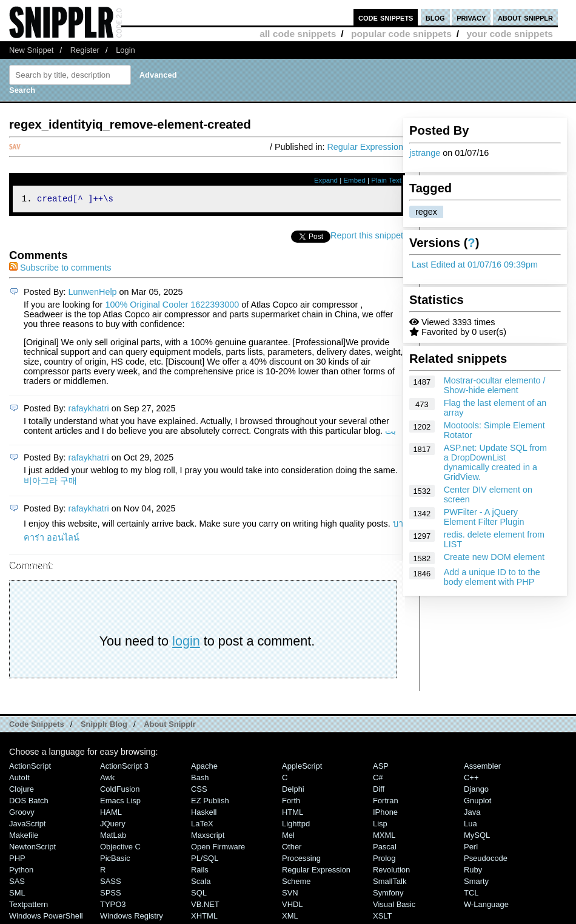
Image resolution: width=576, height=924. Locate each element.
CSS (199, 791)
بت (390, 433)
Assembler (482, 768)
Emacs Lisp (120, 802)
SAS (17, 883)
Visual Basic (394, 906)
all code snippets (298, 34)
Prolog (384, 860)
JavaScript (27, 825)
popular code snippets (401, 34)
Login (126, 50)
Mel (288, 837)
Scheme (296, 883)
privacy (471, 17)
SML (17, 895)
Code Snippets (37, 726)
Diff (379, 791)
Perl (471, 848)
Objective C (120, 848)
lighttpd (296, 825)
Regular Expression (365, 147)
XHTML (204, 918)
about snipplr (525, 17)
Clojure (22, 791)
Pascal (385, 848)
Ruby (473, 872)
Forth (291, 802)
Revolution (391, 872)
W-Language (486, 906)
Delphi (293, 791)
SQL (199, 895)
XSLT (382, 918)
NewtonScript (32, 848)
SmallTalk (390, 883)
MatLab (113, 837)
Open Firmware (218, 848)
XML (290, 918)
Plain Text (386, 180)
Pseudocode (486, 860)
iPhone (385, 814)
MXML (384, 837)
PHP (17, 860)
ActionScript (30, 768)
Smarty (476, 883)
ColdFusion (120, 791)
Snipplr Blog (104, 726)
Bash (200, 779)
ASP (381, 768)
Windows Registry (132, 918)
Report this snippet (367, 237)
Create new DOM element (494, 557)
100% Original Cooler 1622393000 (172, 306)
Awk (107, 779)
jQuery (113, 825)
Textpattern (28, 906)
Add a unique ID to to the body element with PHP (492, 577)
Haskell (204, 814)
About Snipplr (170, 726)
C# (378, 779)
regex (426, 212)
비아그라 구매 (50, 482)
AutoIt (19, 779)
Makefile (24, 837)
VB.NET (205, 906)
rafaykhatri (89, 410)
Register (85, 50)
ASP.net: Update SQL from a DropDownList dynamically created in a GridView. (495, 462)
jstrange (425, 153)
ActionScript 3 (124, 768)
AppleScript (302, 768)
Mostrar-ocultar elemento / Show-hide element (495, 385)
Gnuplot (477, 802)
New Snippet (31, 50)
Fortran (386, 802)
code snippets (386, 17)
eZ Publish (210, 802)
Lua (471, 825)
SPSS (111, 895)
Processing (301, 860)
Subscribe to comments (60, 269)
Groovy (22, 814)
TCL (471, 895)
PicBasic (115, 860)
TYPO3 (113, 906)
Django (476, 791)
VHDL (293, 906)
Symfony (388, 895)
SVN (290, 895)
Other (292, 848)
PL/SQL (205, 860)
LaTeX (202, 825)
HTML (293, 814)
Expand (326, 180)
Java (472, 814)
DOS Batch (29, 802)
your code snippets (510, 34)
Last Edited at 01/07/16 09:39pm (475, 265)
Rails (200, 872)
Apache (204, 768)
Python (21, 872)
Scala (201, 883)
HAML (111, 814)
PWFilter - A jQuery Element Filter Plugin (484, 517)
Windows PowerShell (46, 918)
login (186, 643)
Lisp (380, 825)
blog (435, 17)
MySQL (477, 837)
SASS (111, 883)
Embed (354, 180)
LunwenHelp (93, 294)
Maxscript (208, 837)
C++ (471, 779)
